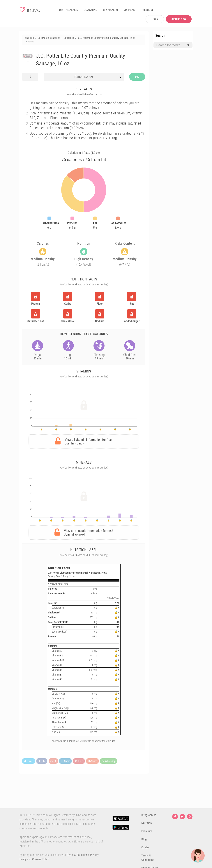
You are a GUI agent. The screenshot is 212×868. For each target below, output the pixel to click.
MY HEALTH (111, 10)
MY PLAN (129, 10)
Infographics (149, 815)
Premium (147, 831)
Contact (146, 847)
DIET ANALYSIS (69, 10)
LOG (137, 77)
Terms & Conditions (78, 855)
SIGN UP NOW (179, 19)
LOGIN (155, 19)
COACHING (91, 10)
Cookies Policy (40, 859)
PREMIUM (147, 10)
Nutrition (147, 823)
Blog (144, 839)
